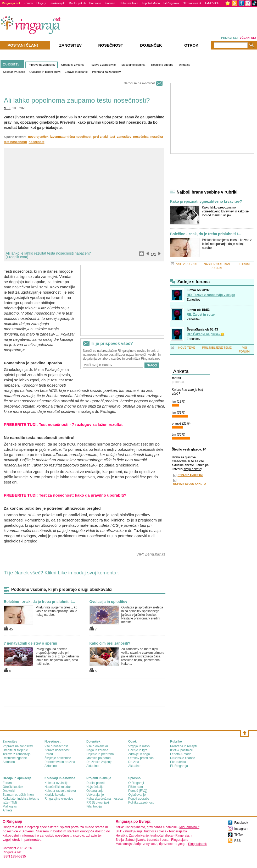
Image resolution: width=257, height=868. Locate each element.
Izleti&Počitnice (129, 3)
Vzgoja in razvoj (139, 746)
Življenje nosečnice (58, 758)
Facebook (241, 823)
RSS (238, 841)
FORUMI (245, 264)
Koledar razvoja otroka (60, 791)
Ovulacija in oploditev (108, 602)
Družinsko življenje (99, 762)
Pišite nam (136, 787)
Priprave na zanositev (42, 65)
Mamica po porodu (99, 758)
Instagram (241, 829)
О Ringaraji (136, 783)
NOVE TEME (187, 348)
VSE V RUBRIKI (187, 264)
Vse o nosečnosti (56, 746)
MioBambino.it (189, 827)
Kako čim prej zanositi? (110, 643)
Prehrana (95, 3)
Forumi (28, 3)
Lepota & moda (181, 754)
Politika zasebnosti (141, 803)
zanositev (124, 137)
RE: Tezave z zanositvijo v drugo (211, 295)
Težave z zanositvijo (103, 65)
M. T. (7, 108)
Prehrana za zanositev (106, 72)
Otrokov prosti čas (141, 758)
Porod (49, 754)
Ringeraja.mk (197, 844)
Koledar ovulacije (14, 72)
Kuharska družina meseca (105, 799)
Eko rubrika (178, 762)
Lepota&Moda (151, 3)
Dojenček (151, 45)
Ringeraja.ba (178, 831)
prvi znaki (100, 137)
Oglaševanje (137, 795)
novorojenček (38, 137)
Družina (134, 762)
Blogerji (41, 3)
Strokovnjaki (58, 3)
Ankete (7, 810)
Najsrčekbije (95, 787)
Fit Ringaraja (179, 766)
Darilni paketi (77, 3)
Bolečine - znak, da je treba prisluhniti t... (40, 602)
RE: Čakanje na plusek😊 (206, 334)
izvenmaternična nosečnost (71, 137)
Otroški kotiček (192, 3)
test (112, 137)
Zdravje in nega (139, 754)
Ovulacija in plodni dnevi (45, 72)
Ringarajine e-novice (59, 799)
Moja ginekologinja (133, 65)
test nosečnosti (15, 142)
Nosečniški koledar (58, 787)
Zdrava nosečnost (57, 750)
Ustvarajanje (95, 795)
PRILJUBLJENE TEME (217, 348)
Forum (7, 783)
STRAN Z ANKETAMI (191, 475)
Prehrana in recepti (183, 746)
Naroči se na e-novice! (139, 83)
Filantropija (94, 806)
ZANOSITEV (11, 64)
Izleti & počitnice (181, 750)
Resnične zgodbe (162, 65)
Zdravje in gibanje (76, 72)
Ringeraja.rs (180, 840)
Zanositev (194, 300)
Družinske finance (183, 758)
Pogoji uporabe (139, 799)
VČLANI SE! (248, 38)
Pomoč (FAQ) (138, 791)
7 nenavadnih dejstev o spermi (31, 643)
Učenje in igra (138, 750)
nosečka (157, 137)
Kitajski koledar (55, 795)
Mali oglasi (10, 806)
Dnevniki (9, 791)
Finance (110, 3)
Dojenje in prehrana (100, 754)
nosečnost (37, 142)
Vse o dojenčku (97, 746)
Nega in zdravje (97, 750)
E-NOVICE (212, 3)
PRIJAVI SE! (229, 38)
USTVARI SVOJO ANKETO (190, 484)
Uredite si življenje (73, 65)
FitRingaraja (171, 3)
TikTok (239, 835)
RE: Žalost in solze (201, 315)
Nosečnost (111, 45)
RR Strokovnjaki (98, 803)
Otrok (191, 45)
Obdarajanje (95, 791)
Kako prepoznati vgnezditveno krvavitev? (206, 202)
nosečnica (141, 137)
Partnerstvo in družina (60, 762)
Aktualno (185, 65)
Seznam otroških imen (18, 795)
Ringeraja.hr (184, 836)
